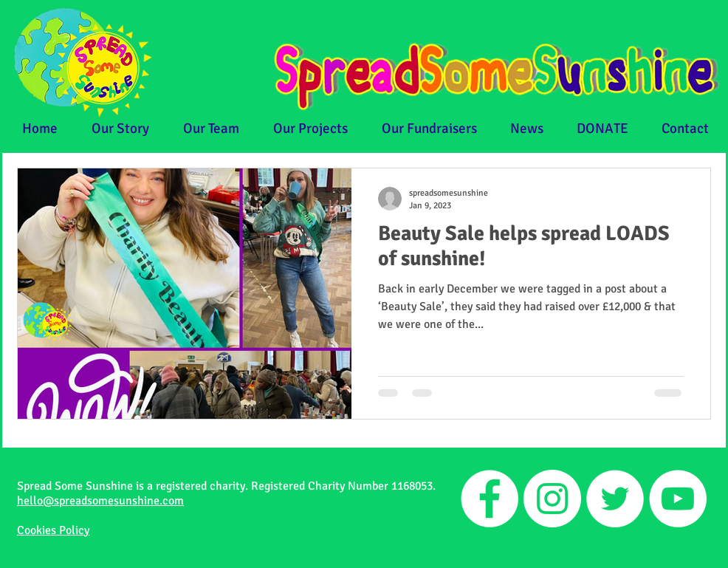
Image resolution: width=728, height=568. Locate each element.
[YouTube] (678, 499)
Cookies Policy (53, 530)
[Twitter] (615, 499)
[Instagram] (552, 499)
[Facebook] (490, 499)
